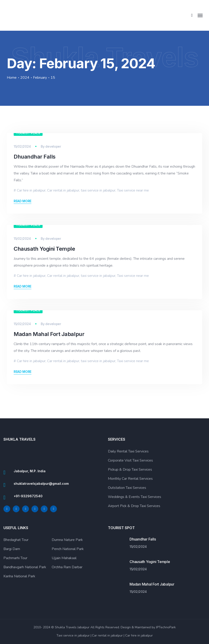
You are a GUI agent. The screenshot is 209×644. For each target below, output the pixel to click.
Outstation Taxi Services (127, 488)
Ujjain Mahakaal (64, 558)
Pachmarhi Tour (15, 558)
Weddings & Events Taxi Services (135, 497)
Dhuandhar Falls (35, 157)
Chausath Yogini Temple (44, 249)
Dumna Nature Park (67, 540)
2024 (25, 78)
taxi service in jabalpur (98, 190)
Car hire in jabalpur (31, 190)
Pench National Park (68, 549)
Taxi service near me (133, 190)
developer (53, 146)
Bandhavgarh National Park (25, 567)
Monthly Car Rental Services (130, 479)
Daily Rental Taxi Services (128, 451)
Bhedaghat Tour (16, 540)
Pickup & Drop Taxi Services (130, 470)
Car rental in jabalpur (63, 190)
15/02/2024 (22, 146)
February (40, 78)
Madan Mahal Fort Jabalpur (49, 334)
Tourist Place (28, 133)
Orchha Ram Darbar (67, 567)
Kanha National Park (19, 576)
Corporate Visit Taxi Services (130, 460)
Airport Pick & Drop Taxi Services (134, 506)
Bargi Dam (12, 549)
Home (12, 78)
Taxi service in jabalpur (73, 635)
